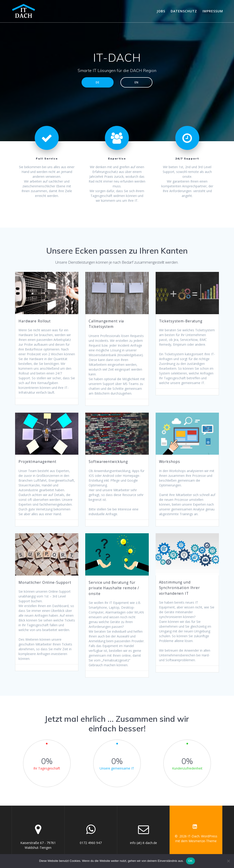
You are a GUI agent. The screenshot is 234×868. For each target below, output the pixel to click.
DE (98, 82)
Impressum (213, 11)
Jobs (161, 11)
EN (137, 82)
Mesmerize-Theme (203, 841)
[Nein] (228, 861)
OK (190, 861)
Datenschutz (184, 11)
